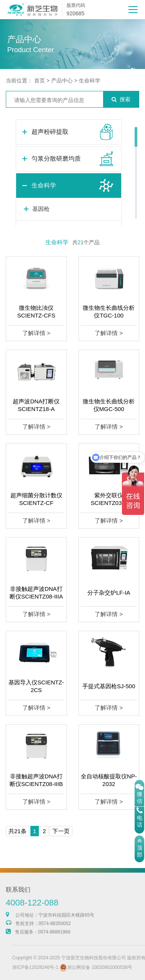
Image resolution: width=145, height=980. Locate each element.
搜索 (121, 99)
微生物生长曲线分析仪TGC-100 (109, 312)
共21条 (17, 831)
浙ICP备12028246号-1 (46, 967)
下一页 (61, 831)
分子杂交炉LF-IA (109, 593)
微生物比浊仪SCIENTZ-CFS (36, 312)
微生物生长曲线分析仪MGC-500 (109, 405)
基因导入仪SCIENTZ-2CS (36, 686)
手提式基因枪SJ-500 (109, 686)
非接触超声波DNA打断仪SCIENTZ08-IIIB (36, 780)
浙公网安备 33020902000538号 (107, 967)
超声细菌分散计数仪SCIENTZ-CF (36, 499)
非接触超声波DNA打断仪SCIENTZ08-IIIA (36, 593)
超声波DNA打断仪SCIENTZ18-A (36, 405)
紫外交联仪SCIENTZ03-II (109, 499)
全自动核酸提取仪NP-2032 (109, 780)
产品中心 (62, 81)
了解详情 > (36, 333)
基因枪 (41, 209)
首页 (40, 81)
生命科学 (90, 81)
